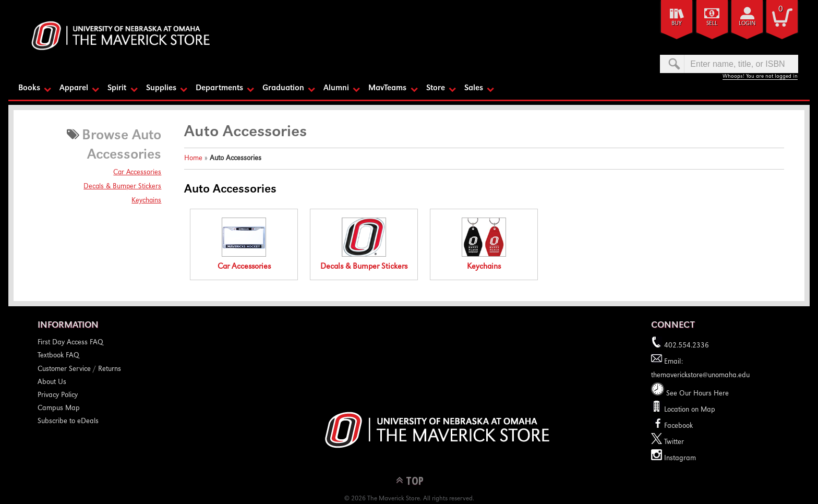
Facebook (672, 426)
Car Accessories (137, 173)
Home (193, 159)
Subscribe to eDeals (68, 422)
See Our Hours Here (690, 394)
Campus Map (59, 409)
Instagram (673, 459)
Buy (677, 24)
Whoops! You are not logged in (760, 76)
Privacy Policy (58, 395)
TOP (415, 480)
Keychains (146, 201)
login (747, 24)
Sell (712, 24)
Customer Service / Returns (79, 369)
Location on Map (689, 410)
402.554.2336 (680, 346)
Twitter (667, 442)
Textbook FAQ (58, 356)
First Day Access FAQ (70, 343)
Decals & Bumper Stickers (122, 187)
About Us (52, 382)
